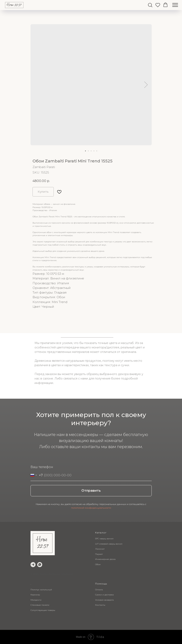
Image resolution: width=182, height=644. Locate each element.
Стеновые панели (40, 605)
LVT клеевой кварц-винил (109, 544)
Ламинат (100, 549)
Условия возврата (104, 600)
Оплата (99, 590)
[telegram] (33, 565)
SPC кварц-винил (104, 539)
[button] (150, 5)
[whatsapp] (40, 565)
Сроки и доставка (104, 595)
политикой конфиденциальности (91, 508)
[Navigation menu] (175, 5)
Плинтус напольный (41, 590)
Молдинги (36, 600)
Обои (98, 564)
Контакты (100, 605)
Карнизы (35, 595)
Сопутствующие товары (43, 610)
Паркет (99, 554)
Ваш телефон (42, 467)
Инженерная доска (105, 559)
